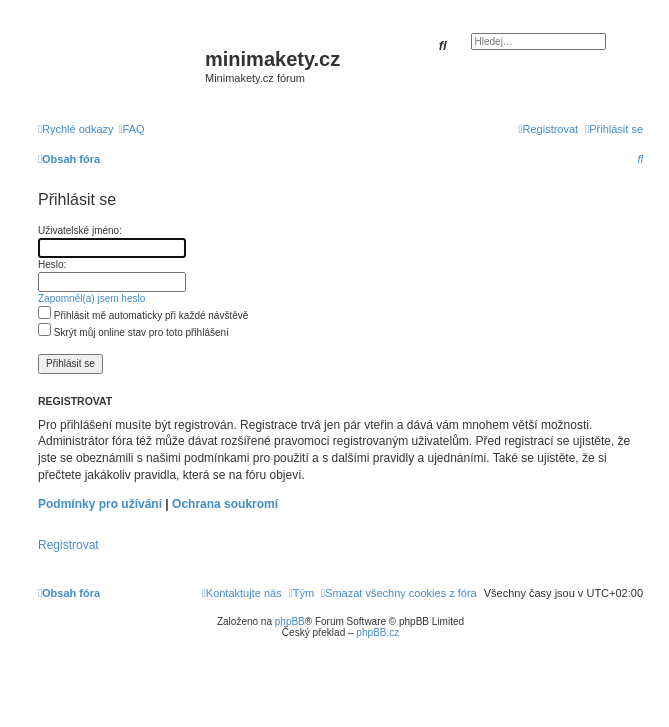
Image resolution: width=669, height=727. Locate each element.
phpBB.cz (377, 632)
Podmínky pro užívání (100, 504)
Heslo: (52, 264)
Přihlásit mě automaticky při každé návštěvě (143, 315)
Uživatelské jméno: (80, 230)
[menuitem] (132, 129)
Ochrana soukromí (225, 504)
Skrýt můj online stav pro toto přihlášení (133, 332)
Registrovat (68, 545)
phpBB (290, 621)
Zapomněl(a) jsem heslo (91, 298)
